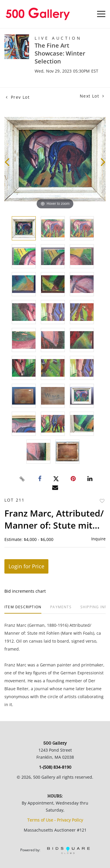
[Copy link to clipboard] (22, 479)
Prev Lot (18, 97)
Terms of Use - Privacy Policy (55, 820)
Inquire (98, 539)
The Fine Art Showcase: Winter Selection (60, 53)
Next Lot (92, 96)
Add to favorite (102, 501)
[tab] (23, 609)
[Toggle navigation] (101, 14)
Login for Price (26, 566)
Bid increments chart (25, 591)
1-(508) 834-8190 (55, 767)
